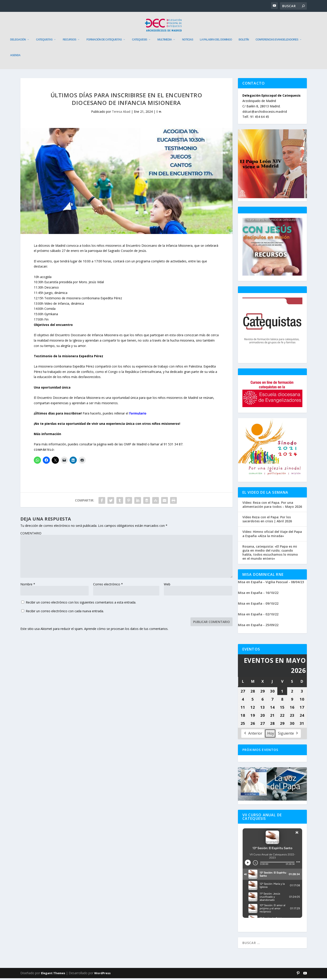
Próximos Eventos (260, 751)
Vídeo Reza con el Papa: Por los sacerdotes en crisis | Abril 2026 (267, 521)
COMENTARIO (31, 535)
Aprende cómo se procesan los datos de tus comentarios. (126, 630)
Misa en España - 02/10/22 (258, 616)
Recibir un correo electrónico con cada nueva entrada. (65, 613)
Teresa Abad (121, 113)
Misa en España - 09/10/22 (258, 605)
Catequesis (140, 41)
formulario (138, 415)
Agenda (15, 57)
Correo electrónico (108, 586)
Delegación (18, 41)
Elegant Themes (53, 975)
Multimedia (165, 41)
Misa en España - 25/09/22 (258, 626)
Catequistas (44, 41)
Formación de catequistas (104, 41)
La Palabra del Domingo (216, 41)
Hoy (271, 735)
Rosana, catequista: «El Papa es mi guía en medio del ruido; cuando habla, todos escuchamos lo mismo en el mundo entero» (270, 554)
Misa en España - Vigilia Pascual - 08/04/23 (271, 584)
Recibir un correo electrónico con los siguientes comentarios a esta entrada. (81, 604)
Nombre (28, 586)
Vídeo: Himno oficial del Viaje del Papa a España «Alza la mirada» (272, 536)
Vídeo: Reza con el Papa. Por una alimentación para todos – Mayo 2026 (272, 506)
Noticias (187, 41)
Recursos (69, 41)
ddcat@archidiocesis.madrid (265, 113)
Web (167, 586)
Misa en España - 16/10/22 (258, 594)
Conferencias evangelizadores (277, 41)
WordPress (102, 975)
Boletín (244, 41)
